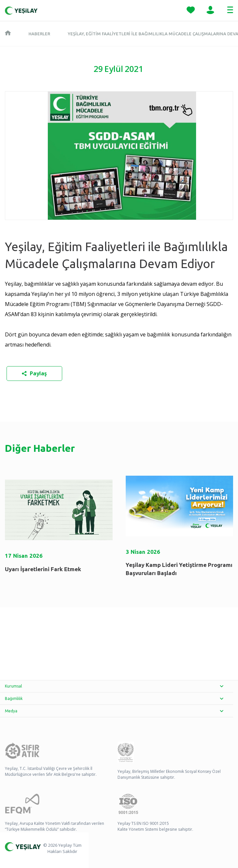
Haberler (39, 34)
